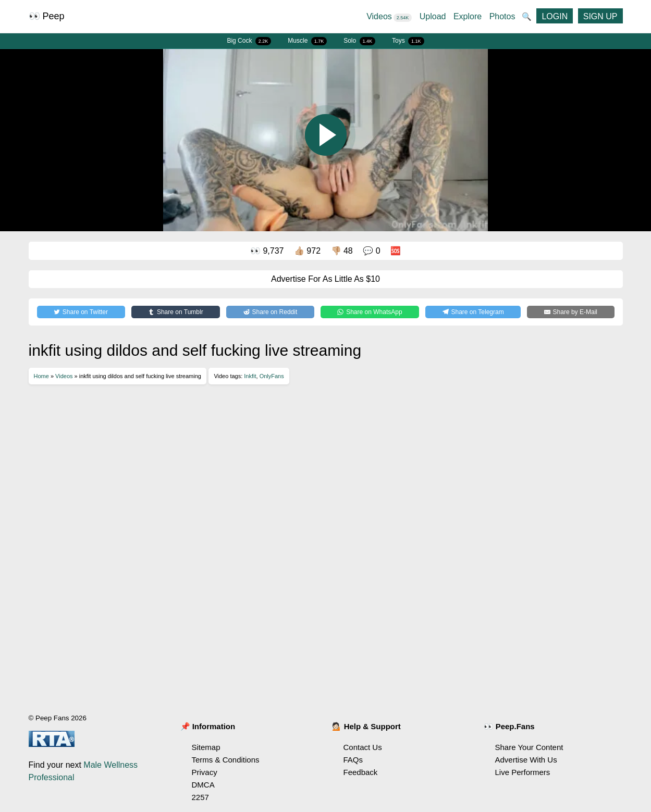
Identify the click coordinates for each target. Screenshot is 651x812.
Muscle (307, 41)
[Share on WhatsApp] (370, 312)
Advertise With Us (526, 760)
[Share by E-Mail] (570, 312)
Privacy (205, 772)
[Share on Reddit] (270, 312)
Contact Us (363, 747)
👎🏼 (342, 251)
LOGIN (555, 16)
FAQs (353, 760)
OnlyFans (272, 376)
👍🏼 (307, 251)
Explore (468, 16)
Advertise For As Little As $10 (325, 279)
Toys (408, 41)
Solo (359, 41)
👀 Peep (47, 16)
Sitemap (206, 747)
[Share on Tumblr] (176, 312)
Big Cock (249, 41)
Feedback (361, 772)
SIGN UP (600, 16)
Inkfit (250, 376)
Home (41, 376)
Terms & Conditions (226, 760)
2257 (200, 797)
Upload (433, 16)
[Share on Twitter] (81, 312)
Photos (502, 16)
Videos (389, 16)
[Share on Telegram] (473, 312)
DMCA (203, 785)
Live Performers (523, 772)
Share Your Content (529, 747)
